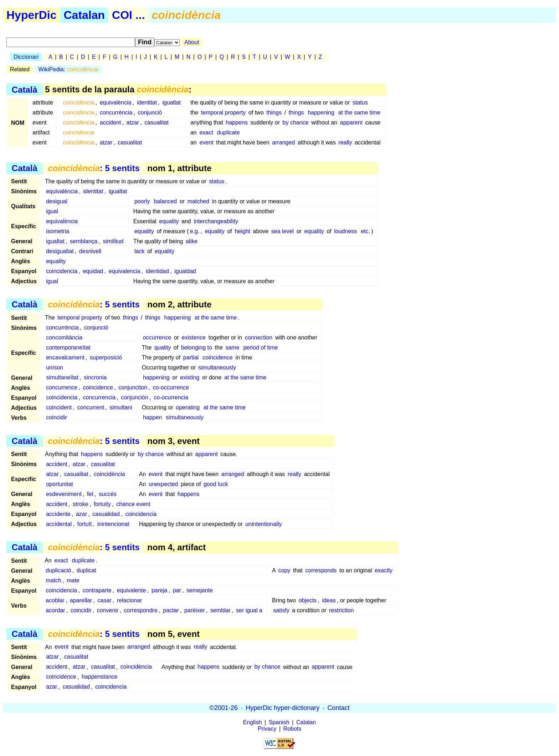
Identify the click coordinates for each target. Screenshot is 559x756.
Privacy (267, 729)
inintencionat (113, 524)
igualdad (185, 271)
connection (259, 338)
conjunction (133, 387)
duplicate (228, 132)
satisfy (281, 610)
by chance (296, 122)
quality (163, 348)
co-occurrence (171, 387)
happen (152, 417)
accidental (59, 524)
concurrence (62, 387)
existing (190, 377)
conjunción (135, 397)
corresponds (321, 570)
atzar (133, 122)
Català (25, 89)
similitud (113, 241)
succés (108, 494)
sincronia (95, 377)
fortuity (102, 504)
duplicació (58, 570)
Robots (293, 729)
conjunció (150, 113)
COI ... (128, 15)
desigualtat (60, 251)
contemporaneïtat (68, 348)
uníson (55, 367)
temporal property (223, 113)
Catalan (84, 15)
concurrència (116, 113)
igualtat (171, 103)
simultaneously (217, 367)
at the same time (359, 113)
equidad (93, 271)
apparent (351, 122)
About (192, 42)
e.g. (195, 231)
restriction (341, 610)
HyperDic (32, 15)
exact (206, 132)
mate (73, 580)
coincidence (218, 357)
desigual (57, 201)
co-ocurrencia (171, 397)
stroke (81, 504)
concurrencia (99, 397)
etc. (365, 231)
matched (198, 201)
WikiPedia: (68, 69)
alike (192, 241)
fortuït (85, 524)
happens (237, 122)
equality (169, 221)
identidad (157, 271)
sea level (283, 231)
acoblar (55, 600)
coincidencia (62, 271)
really (345, 142)
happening (321, 113)
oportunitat (60, 484)
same (232, 348)
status (360, 103)
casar (105, 600)
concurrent (91, 407)
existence (194, 338)
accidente (58, 514)
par (177, 590)
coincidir (57, 417)
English (252, 722)
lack (139, 251)
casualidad (106, 514)
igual (52, 211)
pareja (159, 590)
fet (90, 494)
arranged (283, 142)
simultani (121, 407)
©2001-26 (224, 708)
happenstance (100, 677)
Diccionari (26, 57)
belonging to (197, 348)
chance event (133, 504)
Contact (338, 708)
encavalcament (65, 357)
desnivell (90, 251)
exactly (384, 570)
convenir (108, 610)
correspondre (141, 610)
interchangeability (216, 221)
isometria (58, 231)
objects (307, 600)
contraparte (97, 590)
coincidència (109, 474)
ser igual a (249, 610)
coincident (59, 407)
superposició (106, 357)
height (242, 231)
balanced (165, 201)
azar (81, 514)
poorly (142, 201)
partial (191, 357)
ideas (329, 600)
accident (111, 122)
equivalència (116, 103)
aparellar (81, 600)
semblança (84, 241)
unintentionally (263, 524)
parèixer (195, 610)
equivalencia (125, 271)
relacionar (129, 600)
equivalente (132, 590)
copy (284, 570)
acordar (55, 610)
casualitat (157, 122)
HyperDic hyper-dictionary (283, 708)
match (53, 580)
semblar (220, 610)
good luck (216, 484)
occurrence (157, 338)
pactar (171, 610)
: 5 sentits (94, 168)
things (274, 113)
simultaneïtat (62, 377)
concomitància (64, 338)
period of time (260, 348)
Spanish (279, 722)
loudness (345, 231)
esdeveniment (64, 494)
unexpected (163, 484)
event (206, 142)
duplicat (86, 570)
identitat (147, 103)
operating (188, 407)
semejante (200, 590)
